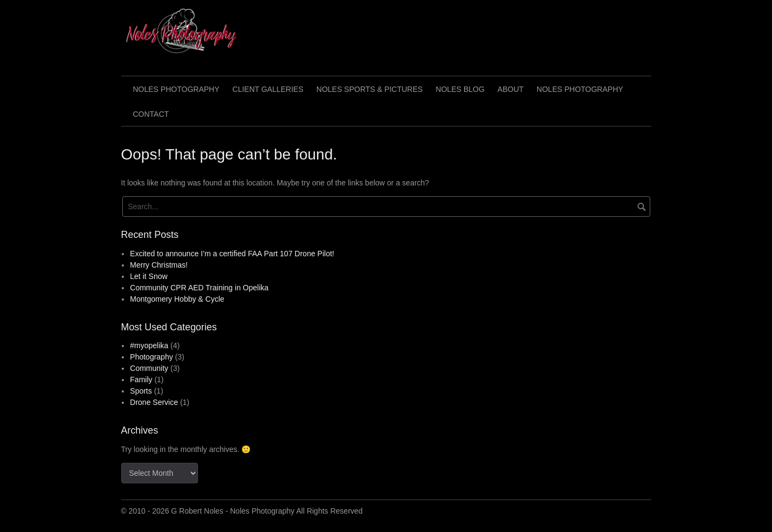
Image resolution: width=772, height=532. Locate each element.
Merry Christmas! (159, 265)
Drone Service (154, 402)
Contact (151, 114)
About (511, 89)
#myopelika (149, 345)
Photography (151, 357)
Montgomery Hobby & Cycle (177, 299)
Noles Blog (460, 89)
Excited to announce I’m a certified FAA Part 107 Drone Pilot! (232, 254)
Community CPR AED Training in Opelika (199, 288)
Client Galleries (268, 89)
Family (141, 380)
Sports (141, 391)
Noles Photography (176, 89)
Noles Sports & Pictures (370, 89)
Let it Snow (149, 276)
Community (149, 368)
